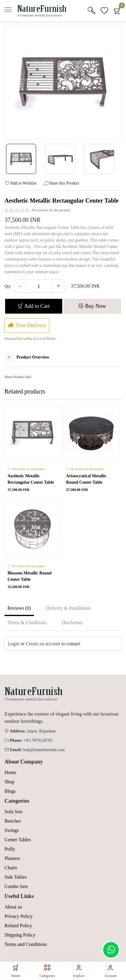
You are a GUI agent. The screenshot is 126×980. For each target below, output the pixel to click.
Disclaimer (72, 623)
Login (14, 644)
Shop (9, 782)
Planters (12, 858)
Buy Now (92, 306)
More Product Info (18, 377)
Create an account (43, 644)
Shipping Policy (20, 935)
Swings (12, 830)
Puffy (10, 849)
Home (10, 772)
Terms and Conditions (26, 944)
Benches (13, 821)
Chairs (11, 868)
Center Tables (18, 840)
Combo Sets (16, 886)
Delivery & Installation (68, 608)
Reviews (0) (19, 608)
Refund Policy (18, 926)
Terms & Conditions (27, 623)
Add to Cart (34, 306)
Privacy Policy (19, 916)
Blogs (10, 791)
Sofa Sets (14, 812)
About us (13, 907)
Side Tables (16, 877)
